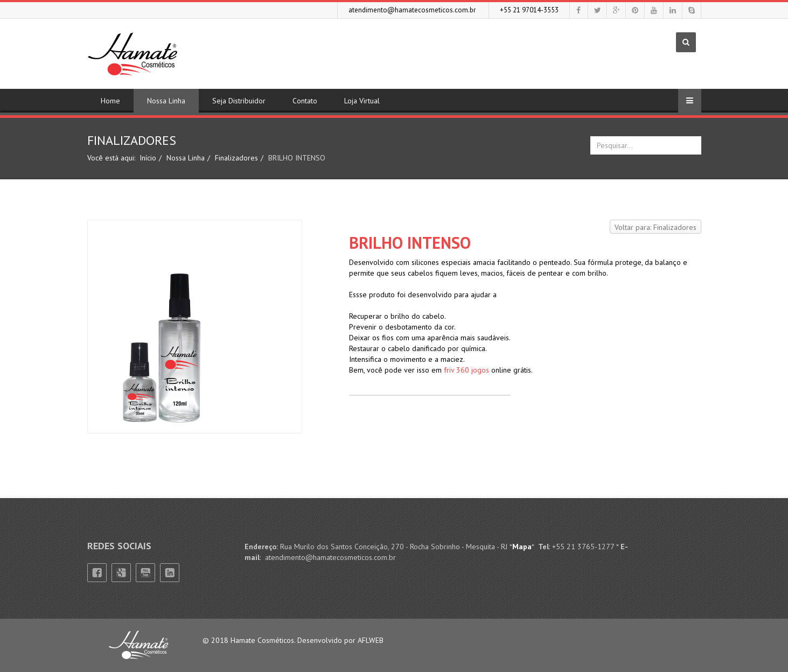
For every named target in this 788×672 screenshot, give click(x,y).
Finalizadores (236, 158)
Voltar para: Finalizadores (655, 227)
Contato (305, 101)
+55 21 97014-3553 (529, 10)
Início (148, 158)
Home (110, 101)
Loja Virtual (362, 101)
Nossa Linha (166, 101)
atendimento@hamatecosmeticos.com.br (412, 10)
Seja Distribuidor (239, 101)
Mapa (522, 547)
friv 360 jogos (466, 370)
